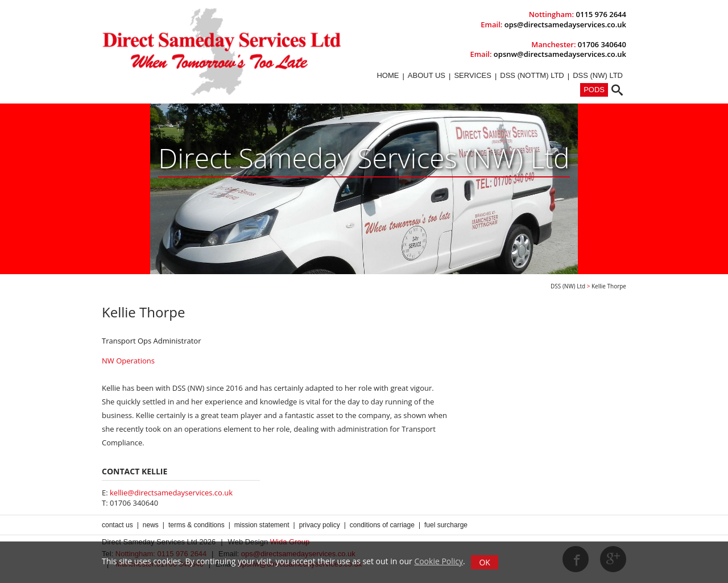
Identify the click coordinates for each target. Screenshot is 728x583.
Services (473, 75)
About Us (427, 75)
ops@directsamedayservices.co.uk (565, 24)
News (151, 525)
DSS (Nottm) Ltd (532, 75)
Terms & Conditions (197, 525)
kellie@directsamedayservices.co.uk (171, 493)
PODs (594, 90)
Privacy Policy (320, 525)
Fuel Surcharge (446, 525)
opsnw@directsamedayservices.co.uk (560, 54)
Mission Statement (262, 525)
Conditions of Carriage (382, 525)
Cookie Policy (439, 561)
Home (388, 75)
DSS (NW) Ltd (598, 75)
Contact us (117, 525)
